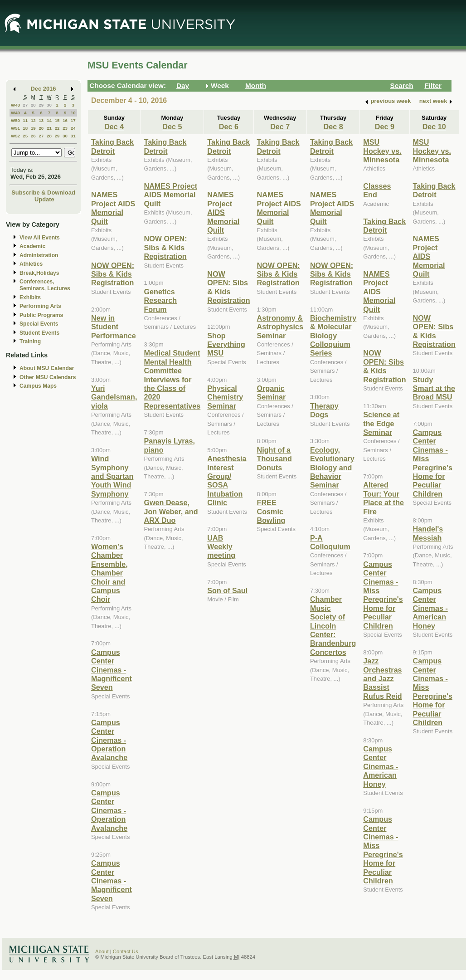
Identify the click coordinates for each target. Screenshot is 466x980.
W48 (15, 105)
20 (41, 128)
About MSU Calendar (47, 368)
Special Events (39, 324)
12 (33, 120)
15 (57, 120)
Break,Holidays (39, 273)
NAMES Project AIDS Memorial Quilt (113, 208)
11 (25, 120)
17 (73, 120)
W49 (15, 113)
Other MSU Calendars (48, 377)
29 (41, 105)
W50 (15, 120)
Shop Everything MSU (226, 344)
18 (25, 128)
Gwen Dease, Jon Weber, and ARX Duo (171, 511)
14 (49, 120)
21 (49, 128)
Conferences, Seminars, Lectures (45, 285)
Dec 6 (229, 127)
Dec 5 (172, 127)
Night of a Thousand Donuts (274, 459)
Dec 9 (385, 127)
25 (25, 136)
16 (65, 120)
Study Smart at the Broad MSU (434, 388)
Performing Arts (40, 306)
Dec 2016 (44, 89)
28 (33, 105)
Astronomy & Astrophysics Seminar (280, 327)
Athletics (31, 264)
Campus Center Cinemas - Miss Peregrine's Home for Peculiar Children (383, 595)
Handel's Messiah (428, 533)
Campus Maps (38, 386)
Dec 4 (114, 127)
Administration (39, 255)
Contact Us (126, 951)
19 (33, 128)
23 (65, 128)
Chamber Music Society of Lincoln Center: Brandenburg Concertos (333, 625)
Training (30, 341)
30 (49, 105)
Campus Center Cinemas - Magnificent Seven (112, 670)
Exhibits (30, 297)
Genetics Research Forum (160, 300)
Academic (32, 246)
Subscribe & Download (43, 193)
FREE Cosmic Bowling (271, 511)
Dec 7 (280, 127)
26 (33, 136)
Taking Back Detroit (112, 146)
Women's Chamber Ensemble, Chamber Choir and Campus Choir (109, 573)
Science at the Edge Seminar (381, 423)
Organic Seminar (272, 392)
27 (25, 105)
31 (73, 136)
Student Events (39, 333)
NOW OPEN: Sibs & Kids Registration (113, 274)
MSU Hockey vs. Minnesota (382, 151)
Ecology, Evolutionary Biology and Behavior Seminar (332, 468)
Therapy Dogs (324, 410)
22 (57, 128)
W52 (15, 136)
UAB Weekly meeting (221, 547)
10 (73, 113)
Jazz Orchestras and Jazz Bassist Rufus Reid (382, 678)
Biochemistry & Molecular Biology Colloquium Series (333, 336)
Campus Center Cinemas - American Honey (381, 766)
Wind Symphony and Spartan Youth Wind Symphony (112, 476)
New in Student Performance (114, 327)
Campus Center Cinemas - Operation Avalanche (109, 740)
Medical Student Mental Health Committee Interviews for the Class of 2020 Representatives (172, 379)
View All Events (40, 238)
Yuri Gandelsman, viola (114, 397)
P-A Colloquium (330, 542)
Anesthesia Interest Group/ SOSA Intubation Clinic (227, 480)
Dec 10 (434, 127)
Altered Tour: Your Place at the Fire (383, 498)
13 (41, 120)
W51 (15, 128)
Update (44, 199)
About (102, 951)
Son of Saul (227, 590)
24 (73, 128)
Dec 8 (333, 127)
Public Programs (41, 315)
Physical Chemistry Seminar (225, 397)
